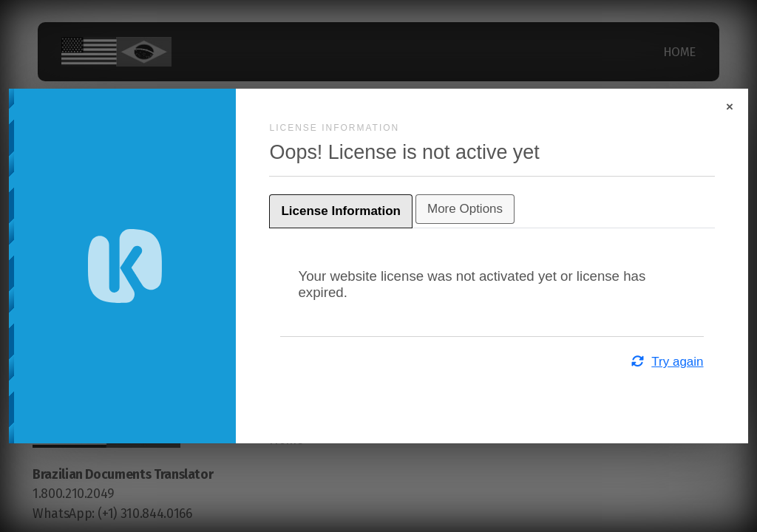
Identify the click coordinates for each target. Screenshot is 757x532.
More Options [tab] (506, 209)
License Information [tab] (381, 211)
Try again (627, 362)
